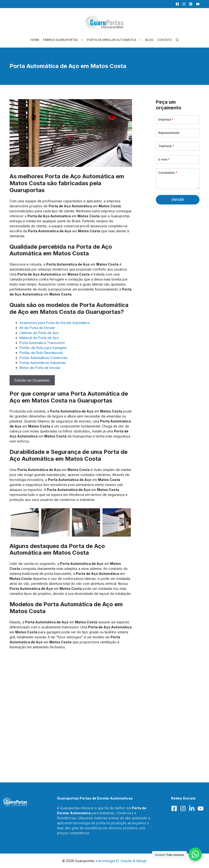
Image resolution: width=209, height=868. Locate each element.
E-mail (164, 159)
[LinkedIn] (189, 4)
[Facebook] (176, 4)
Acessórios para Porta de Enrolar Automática (55, 323)
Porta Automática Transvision (42, 343)
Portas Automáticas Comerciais (44, 358)
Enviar (178, 200)
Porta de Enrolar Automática (115, 40)
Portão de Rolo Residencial (41, 353)
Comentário (168, 173)
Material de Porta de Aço (39, 338)
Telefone (166, 146)
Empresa (166, 119)
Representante (169, 133)
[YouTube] (196, 4)
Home (35, 40)
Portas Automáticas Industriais (43, 363)
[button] (177, 40)
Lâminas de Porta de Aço (39, 333)
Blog (149, 40)
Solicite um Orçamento (32, 380)
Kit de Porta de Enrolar (37, 328)
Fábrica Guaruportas (64, 40)
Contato (165, 40)
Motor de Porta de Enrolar (40, 368)
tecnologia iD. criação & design (122, 861)
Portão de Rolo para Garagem (43, 348)
